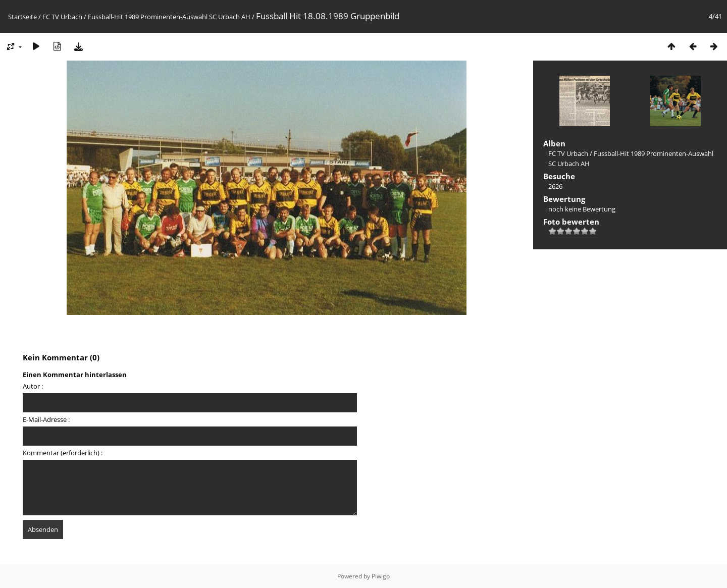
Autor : (33, 386)
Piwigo (381, 576)
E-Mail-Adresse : (46, 419)
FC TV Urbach (62, 17)
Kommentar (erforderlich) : (63, 453)
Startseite (22, 17)
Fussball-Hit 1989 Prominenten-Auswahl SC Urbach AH (169, 17)
